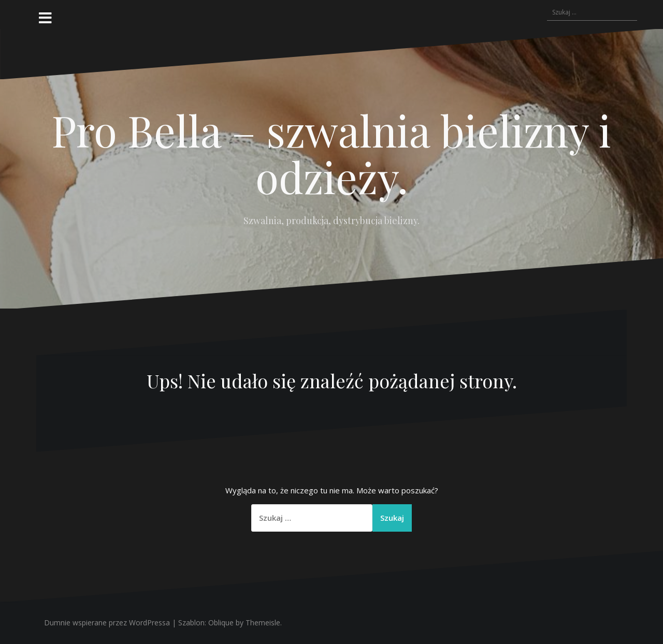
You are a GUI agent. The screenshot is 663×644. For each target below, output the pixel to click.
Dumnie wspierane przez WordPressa (107, 623)
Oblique (221, 623)
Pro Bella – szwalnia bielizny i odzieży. (331, 153)
